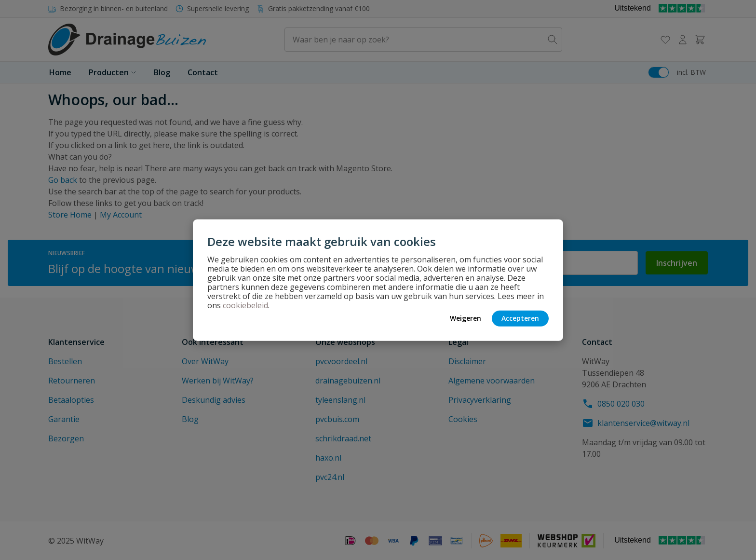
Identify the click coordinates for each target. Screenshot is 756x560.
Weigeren (466, 318)
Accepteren (520, 318)
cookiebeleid (245, 305)
